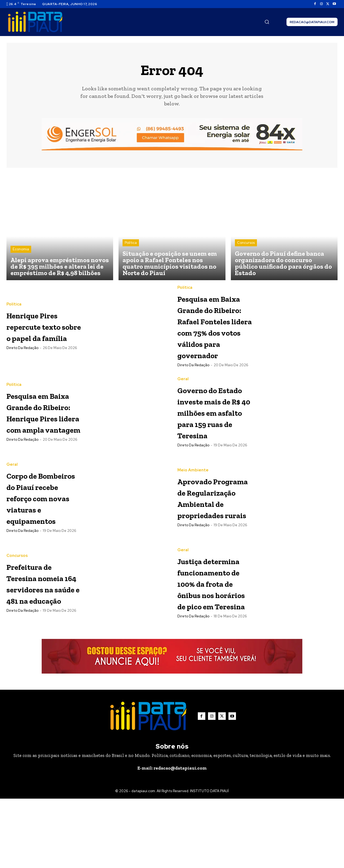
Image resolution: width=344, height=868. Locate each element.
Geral (183, 396)
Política (131, 243)
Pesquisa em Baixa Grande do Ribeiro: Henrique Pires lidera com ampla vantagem (44, 440)
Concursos (246, 243)
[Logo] (35, 22)
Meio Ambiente (193, 494)
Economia (21, 249)
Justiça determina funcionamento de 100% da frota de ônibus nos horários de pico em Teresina (216, 641)
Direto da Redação (22, 359)
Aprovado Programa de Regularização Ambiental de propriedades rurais (213, 532)
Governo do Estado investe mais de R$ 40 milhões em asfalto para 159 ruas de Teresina (214, 440)
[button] (267, 22)
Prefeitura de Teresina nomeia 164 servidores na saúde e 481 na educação (42, 629)
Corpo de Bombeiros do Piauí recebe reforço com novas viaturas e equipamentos (43, 538)
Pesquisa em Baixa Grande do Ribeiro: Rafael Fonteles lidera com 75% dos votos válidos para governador (215, 337)
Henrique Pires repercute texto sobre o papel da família (44, 326)
